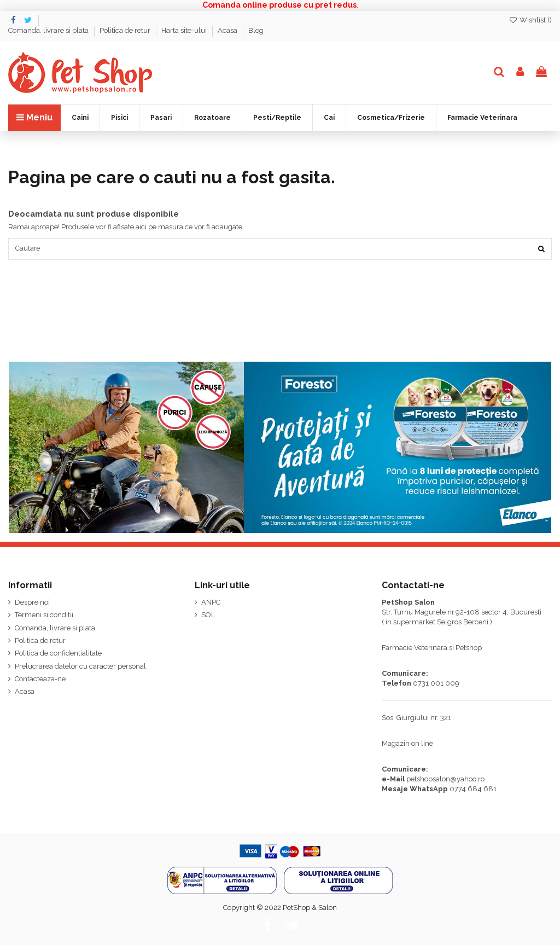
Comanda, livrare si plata (49, 30)
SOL (208, 616)
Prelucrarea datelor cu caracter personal (80, 667)
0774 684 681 (473, 790)
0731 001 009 (436, 684)
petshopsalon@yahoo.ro (445, 780)
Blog (256, 30)
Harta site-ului (185, 30)
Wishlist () (530, 20)
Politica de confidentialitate (58, 655)
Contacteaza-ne (40, 680)
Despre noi (32, 603)
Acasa (228, 30)
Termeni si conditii (44, 616)
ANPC (211, 603)
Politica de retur (126, 30)
